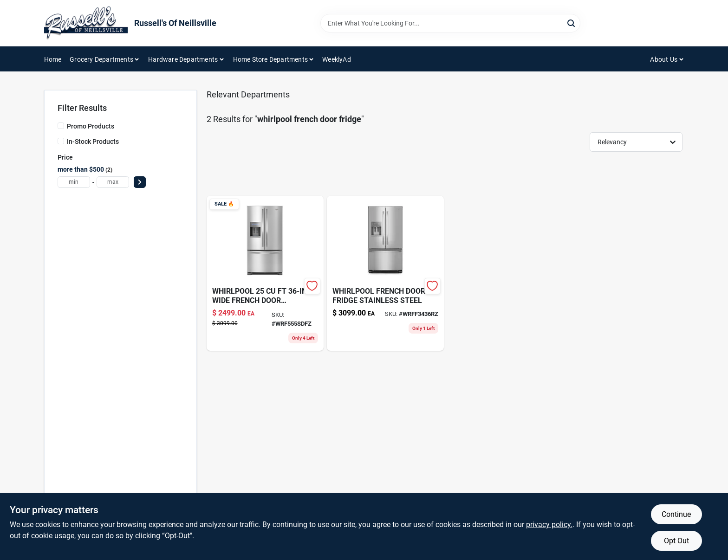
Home (53, 59)
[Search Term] (450, 23)
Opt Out (676, 541)
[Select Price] (140, 182)
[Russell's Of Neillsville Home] (86, 23)
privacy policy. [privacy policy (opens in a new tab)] (549, 525)
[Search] (572, 23)
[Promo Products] (61, 126)
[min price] (74, 182)
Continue (676, 514)
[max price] (113, 182)
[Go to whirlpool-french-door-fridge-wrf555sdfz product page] (265, 273)
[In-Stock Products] (61, 141)
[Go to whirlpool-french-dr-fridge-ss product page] (385, 273)
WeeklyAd (337, 59)
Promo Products (91, 126)
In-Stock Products (93, 142)
